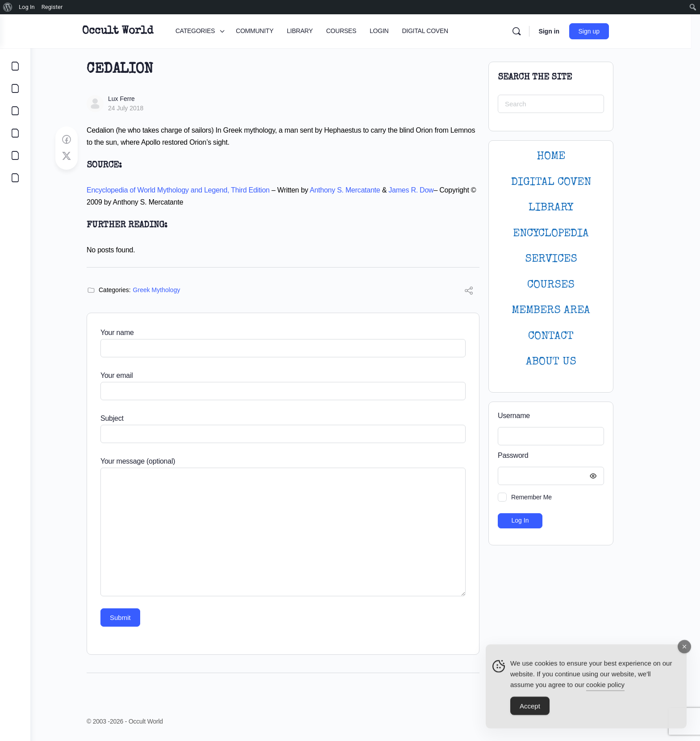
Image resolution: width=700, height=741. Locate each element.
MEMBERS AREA (566, 311)
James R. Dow (426, 190)
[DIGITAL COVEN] (15, 178)
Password (564, 456)
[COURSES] (15, 133)
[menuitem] (8, 7)
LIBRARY (566, 208)
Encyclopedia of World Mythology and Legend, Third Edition (193, 190)
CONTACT (566, 337)
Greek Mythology (172, 290)
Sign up (609, 31)
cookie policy (605, 689)
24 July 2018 (141, 108)
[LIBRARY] (15, 111)
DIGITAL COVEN (566, 182)
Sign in (569, 31)
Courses (566, 285)
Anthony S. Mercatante (360, 190)
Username (529, 416)
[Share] (484, 292)
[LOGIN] (15, 155)
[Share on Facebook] (82, 140)
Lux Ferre (137, 99)
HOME (566, 157)
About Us (566, 362)
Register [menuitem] (52, 7)
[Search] (536, 31)
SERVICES (566, 259)
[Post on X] (82, 156)
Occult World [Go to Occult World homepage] (137, 31)
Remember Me (547, 497)
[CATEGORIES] (15, 66)
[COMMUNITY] (15, 88)
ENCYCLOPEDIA (566, 234)
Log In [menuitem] (27, 7)
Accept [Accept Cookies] (530, 711)
